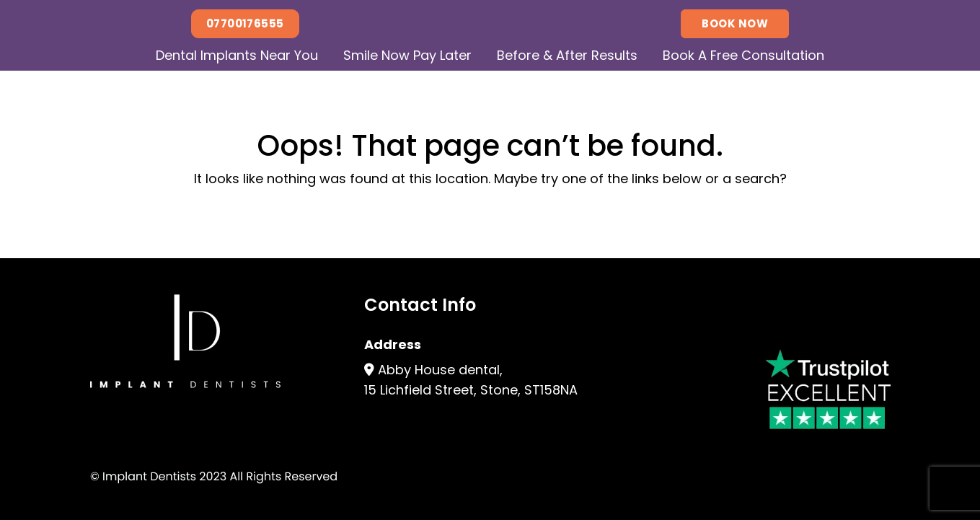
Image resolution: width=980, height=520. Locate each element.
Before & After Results (567, 55)
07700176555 (245, 23)
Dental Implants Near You (237, 55)
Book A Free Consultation (743, 55)
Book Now (735, 23)
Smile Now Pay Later (407, 55)
